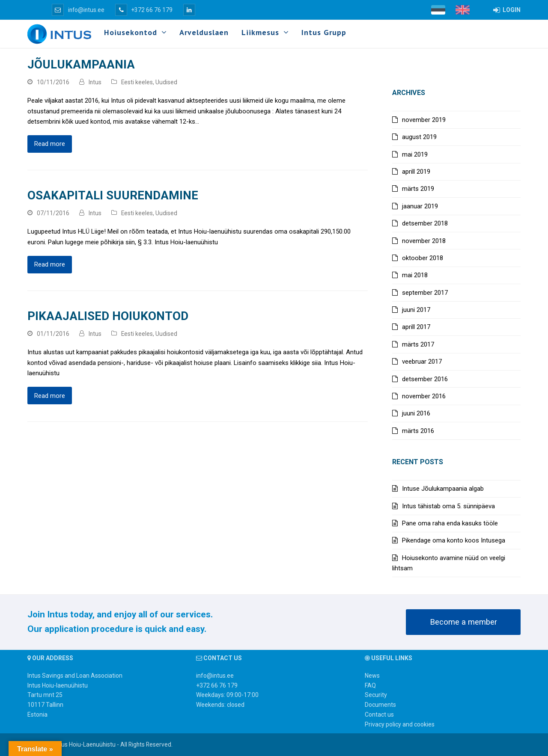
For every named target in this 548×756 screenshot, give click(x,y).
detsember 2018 (425, 223)
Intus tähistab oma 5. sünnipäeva (448, 506)
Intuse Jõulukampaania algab (443, 489)
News (372, 676)
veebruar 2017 (422, 362)
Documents (380, 705)
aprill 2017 (416, 327)
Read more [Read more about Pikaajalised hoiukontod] (50, 396)
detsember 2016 (425, 379)
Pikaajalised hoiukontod (108, 316)
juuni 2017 (416, 310)
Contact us (379, 714)
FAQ (370, 685)
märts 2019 (418, 189)
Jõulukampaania (81, 64)
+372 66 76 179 (144, 10)
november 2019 (424, 120)
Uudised (166, 82)
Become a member (463, 622)
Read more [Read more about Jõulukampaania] (50, 144)
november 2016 (424, 396)
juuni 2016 (416, 413)
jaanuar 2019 (420, 206)
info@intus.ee (78, 10)
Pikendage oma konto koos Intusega (454, 540)
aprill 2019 (416, 172)
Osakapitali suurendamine (113, 195)
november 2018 (424, 241)
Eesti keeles (137, 82)
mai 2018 (415, 275)
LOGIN (507, 10)
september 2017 (425, 293)
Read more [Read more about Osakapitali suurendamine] (50, 264)
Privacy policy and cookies (400, 724)
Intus (95, 82)
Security (376, 695)
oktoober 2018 (423, 258)
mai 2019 (415, 154)
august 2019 (419, 137)
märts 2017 (418, 344)
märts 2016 (418, 431)
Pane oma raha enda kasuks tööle (450, 523)
